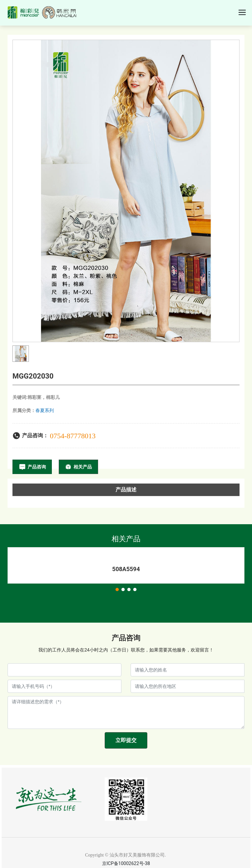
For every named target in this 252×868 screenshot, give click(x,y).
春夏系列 (45, 410)
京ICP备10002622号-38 (126, 863)
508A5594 (126, 569)
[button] (117, 589)
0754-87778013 (73, 436)
